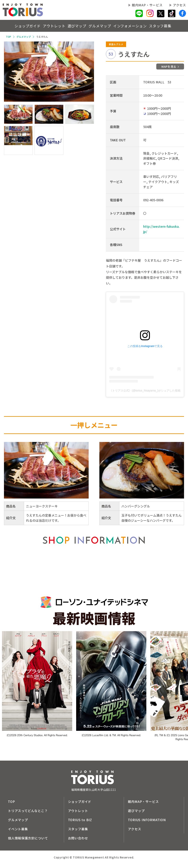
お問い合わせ (78, 838)
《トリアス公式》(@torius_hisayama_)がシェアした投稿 (145, 391)
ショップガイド (11, 26)
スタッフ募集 (166, 26)
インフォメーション (131, 26)
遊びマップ (71, 26)
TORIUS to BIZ (80, 820)
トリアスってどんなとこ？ (28, 811)
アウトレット (44, 26)
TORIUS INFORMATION (147, 820)
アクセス (179, 5)
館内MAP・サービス (147, 5)
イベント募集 (18, 829)
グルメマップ (99, 26)
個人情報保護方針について (28, 838)
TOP (9, 37)
